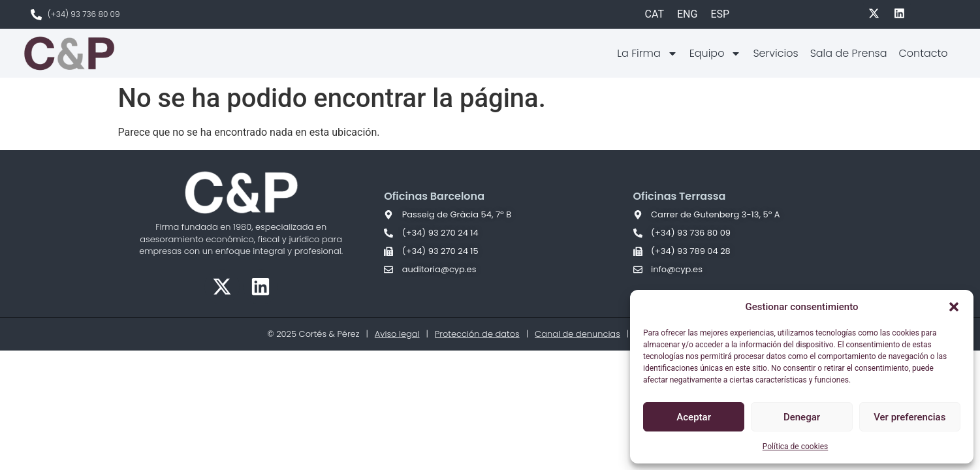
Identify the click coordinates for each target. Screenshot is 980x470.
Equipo (716, 54)
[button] (954, 307)
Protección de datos (477, 334)
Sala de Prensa (849, 53)
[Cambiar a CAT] (655, 14)
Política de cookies (796, 446)
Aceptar (694, 417)
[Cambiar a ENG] (687, 14)
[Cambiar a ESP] (720, 14)
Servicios (775, 53)
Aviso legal (397, 334)
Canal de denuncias (577, 334)
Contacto (923, 53)
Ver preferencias (909, 417)
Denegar (802, 417)
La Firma (647, 54)
